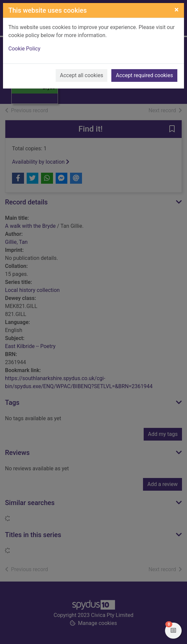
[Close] (176, 10)
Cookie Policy (24, 49)
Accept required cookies (144, 75)
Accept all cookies (82, 75)
